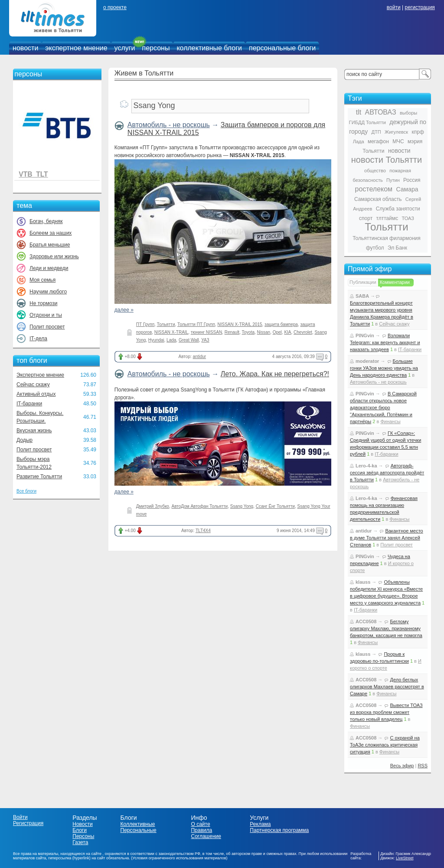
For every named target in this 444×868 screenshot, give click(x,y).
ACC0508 (366, 621)
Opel (277, 332)
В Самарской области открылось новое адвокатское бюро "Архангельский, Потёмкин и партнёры (383, 408)
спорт (366, 218)
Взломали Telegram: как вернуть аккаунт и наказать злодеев (385, 342)
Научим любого (48, 292)
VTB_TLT (33, 174)
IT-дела (38, 339)
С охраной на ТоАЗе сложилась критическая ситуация (385, 745)
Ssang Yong (242, 506)
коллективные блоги (209, 48)
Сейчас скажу (33, 385)
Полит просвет (47, 327)
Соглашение (206, 836)
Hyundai (156, 340)
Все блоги (26, 491)
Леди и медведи (49, 268)
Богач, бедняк (46, 221)
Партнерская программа (279, 830)
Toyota (248, 332)
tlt (359, 112)
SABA (362, 296)
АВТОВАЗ (381, 112)
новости (25, 48)
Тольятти (166, 324)
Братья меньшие (50, 245)
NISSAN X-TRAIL (171, 332)
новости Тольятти (387, 160)
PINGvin (365, 335)
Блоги (80, 830)
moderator (367, 361)
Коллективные (138, 824)
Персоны (83, 836)
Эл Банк (397, 248)
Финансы (390, 421)
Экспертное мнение (40, 375)
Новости (82, 824)
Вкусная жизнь (34, 431)
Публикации (363, 282)
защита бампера (281, 324)
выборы (408, 113)
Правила (201, 830)
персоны (156, 48)
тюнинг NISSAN (206, 332)
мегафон (378, 141)
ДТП (376, 132)
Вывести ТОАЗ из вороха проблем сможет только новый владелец (386, 712)
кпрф (418, 132)
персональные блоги (282, 48)
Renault (232, 332)
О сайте (200, 824)
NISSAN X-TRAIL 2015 (240, 324)
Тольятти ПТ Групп (196, 324)
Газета (80, 842)
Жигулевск (396, 132)
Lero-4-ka (366, 466)
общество (375, 171)
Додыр (24, 440)
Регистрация (28, 823)
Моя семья (42, 280)
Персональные (139, 830)
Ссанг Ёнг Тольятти (275, 506)
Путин (393, 180)
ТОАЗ (408, 218)
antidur (200, 357)
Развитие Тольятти (39, 477)
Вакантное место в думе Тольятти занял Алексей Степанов (387, 538)
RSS (423, 766)
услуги (125, 48)
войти (394, 7)
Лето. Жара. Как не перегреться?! (275, 374)
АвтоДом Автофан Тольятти (200, 506)
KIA (287, 332)
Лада (359, 141)
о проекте (115, 7)
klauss (363, 582)
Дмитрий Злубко (153, 506)
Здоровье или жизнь (54, 256)
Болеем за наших (51, 233)
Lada (171, 340)
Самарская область (378, 199)
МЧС (398, 141)
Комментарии (395, 282)
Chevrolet (303, 332)
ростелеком (374, 189)
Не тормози (43, 303)
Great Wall (189, 340)
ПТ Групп (145, 324)
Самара (407, 189)
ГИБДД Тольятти (367, 122)
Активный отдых (36, 394)
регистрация (420, 7)
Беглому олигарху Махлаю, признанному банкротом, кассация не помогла (386, 628)
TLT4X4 (203, 531)
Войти (20, 817)
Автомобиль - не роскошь (169, 125)
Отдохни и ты (46, 315)
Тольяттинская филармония (387, 238)
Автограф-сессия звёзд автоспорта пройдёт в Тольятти (387, 473)
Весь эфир (402, 766)
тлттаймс (387, 218)
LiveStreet (405, 858)
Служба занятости (398, 209)
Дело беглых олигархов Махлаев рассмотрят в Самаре (387, 687)
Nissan (264, 332)
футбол (375, 248)
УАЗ (205, 340)
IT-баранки (29, 404)
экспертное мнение (76, 48)
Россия (412, 180)
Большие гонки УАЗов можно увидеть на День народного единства (384, 368)
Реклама (260, 824)
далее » (124, 310)
